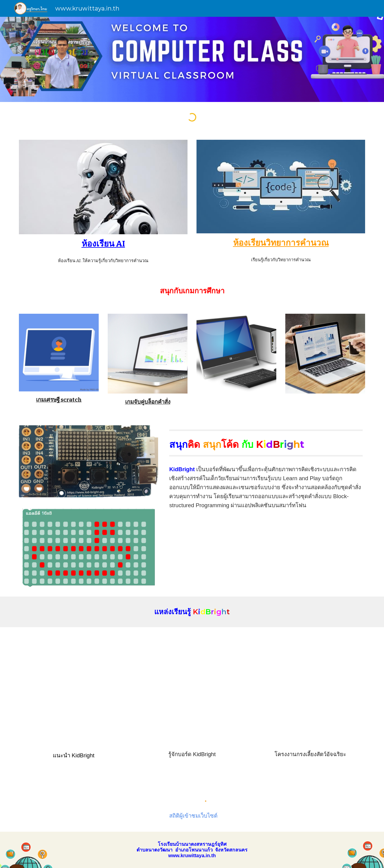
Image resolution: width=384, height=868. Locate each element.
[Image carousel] (88, 547)
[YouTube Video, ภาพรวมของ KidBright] (74, 689)
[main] (103, 244)
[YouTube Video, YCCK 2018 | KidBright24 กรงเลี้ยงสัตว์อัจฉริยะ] (310, 689)
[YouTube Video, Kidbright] (192, 689)
